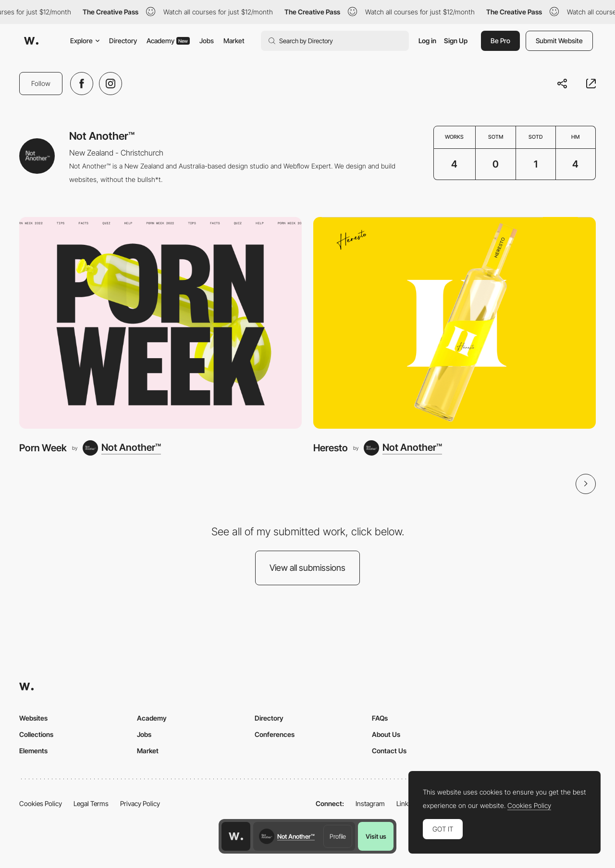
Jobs (207, 41)
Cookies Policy (41, 803)
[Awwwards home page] (236, 836)
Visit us (376, 836)
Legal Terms (91, 803)
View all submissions (307, 568)
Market (234, 41)
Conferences (275, 734)
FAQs (380, 718)
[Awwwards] (31, 41)
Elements (33, 751)
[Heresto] (455, 323)
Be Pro (500, 41)
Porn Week (43, 448)
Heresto (331, 448)
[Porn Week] (160, 323)
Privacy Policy (140, 803)
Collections (36, 734)
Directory (123, 41)
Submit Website (559, 41)
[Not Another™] (122, 448)
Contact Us (389, 751)
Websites (33, 718)
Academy (168, 41)
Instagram (370, 803)
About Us (386, 734)
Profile (338, 836)
